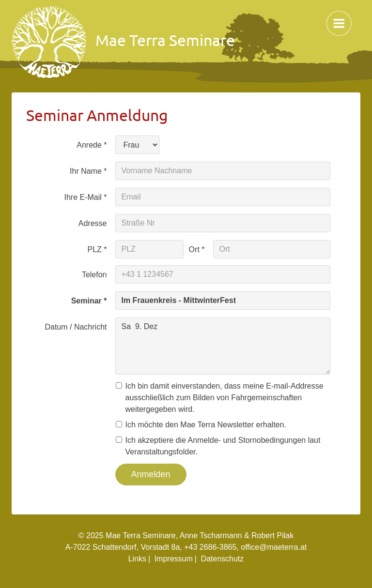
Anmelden (151, 474)
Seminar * (89, 301)
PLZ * (97, 249)
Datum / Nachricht (76, 327)
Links (137, 559)
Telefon (94, 275)
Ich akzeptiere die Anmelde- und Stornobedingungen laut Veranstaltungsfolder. (222, 446)
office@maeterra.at (274, 547)
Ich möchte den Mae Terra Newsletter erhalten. (205, 425)
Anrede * (92, 145)
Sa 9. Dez (223, 346)
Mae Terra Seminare (123, 42)
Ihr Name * (88, 171)
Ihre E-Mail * (85, 197)
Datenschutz (222, 559)
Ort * (197, 249)
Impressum (174, 559)
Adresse (93, 223)
